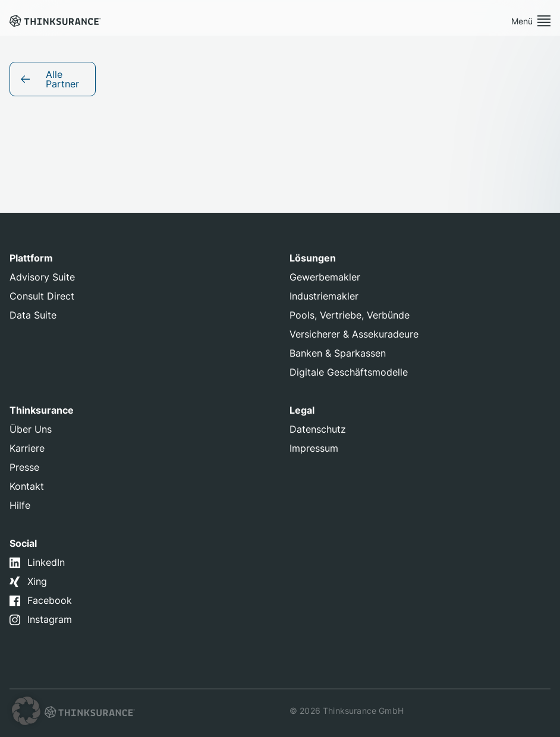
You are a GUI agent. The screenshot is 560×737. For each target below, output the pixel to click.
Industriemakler (324, 296)
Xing (37, 581)
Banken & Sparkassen (338, 353)
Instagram (50, 619)
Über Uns (31, 429)
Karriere (27, 448)
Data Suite (33, 315)
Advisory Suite (42, 277)
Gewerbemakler (325, 277)
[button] (26, 711)
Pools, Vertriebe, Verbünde (350, 315)
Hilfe (20, 505)
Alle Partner (62, 79)
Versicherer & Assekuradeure (354, 334)
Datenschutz (318, 429)
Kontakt (27, 486)
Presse (24, 467)
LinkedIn (46, 562)
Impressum (314, 448)
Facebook (50, 600)
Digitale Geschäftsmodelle (349, 372)
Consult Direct (42, 296)
